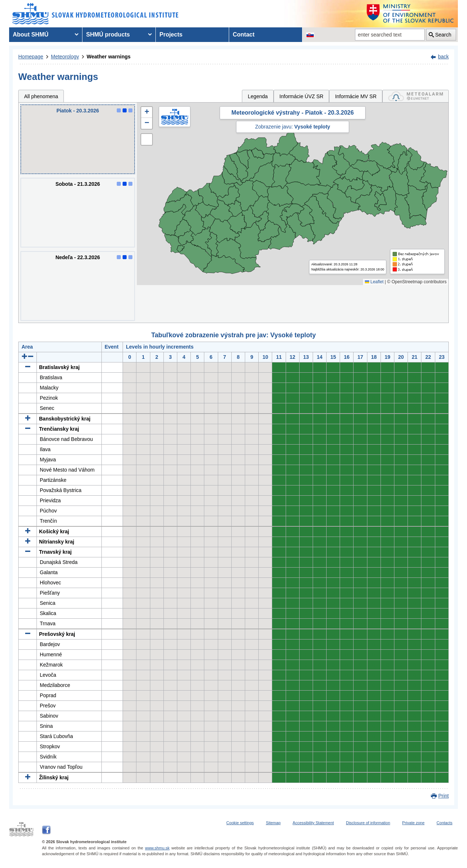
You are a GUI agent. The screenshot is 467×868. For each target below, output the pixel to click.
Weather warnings (109, 57)
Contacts (445, 823)
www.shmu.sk (157, 848)
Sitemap (273, 823)
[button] (147, 112)
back (443, 57)
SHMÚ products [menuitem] (108, 34)
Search (443, 35)
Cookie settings (240, 823)
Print (443, 796)
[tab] (416, 96)
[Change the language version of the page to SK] (310, 35)
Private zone (413, 823)
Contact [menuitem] (244, 34)
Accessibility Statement (313, 823)
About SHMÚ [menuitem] (31, 34)
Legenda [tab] (258, 96)
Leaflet (374, 282)
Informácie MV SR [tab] (356, 96)
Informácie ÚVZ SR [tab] (302, 96)
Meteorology (65, 57)
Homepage (31, 57)
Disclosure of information (368, 823)
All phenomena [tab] (41, 96)
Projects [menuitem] (171, 34)
